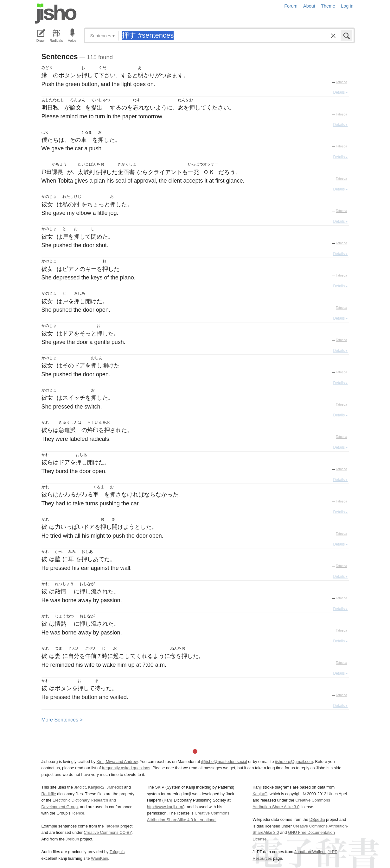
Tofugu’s (117, 852)
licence (78, 813)
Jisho (56, 14)
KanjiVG (260, 794)
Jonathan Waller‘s (310, 852)
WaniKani (99, 858)
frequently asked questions (126, 768)
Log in (347, 6)
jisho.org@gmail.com (294, 762)
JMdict (80, 787)
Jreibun (72, 839)
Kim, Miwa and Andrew (117, 762)
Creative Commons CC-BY (108, 832)
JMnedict (115, 787)
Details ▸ (340, 92)
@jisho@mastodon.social (224, 762)
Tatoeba (342, 82)
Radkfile (49, 794)
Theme (328, 6)
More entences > (62, 720)
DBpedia (317, 819)
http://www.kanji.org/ (165, 807)
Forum (291, 6)
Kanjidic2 (96, 787)
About (309, 6)
